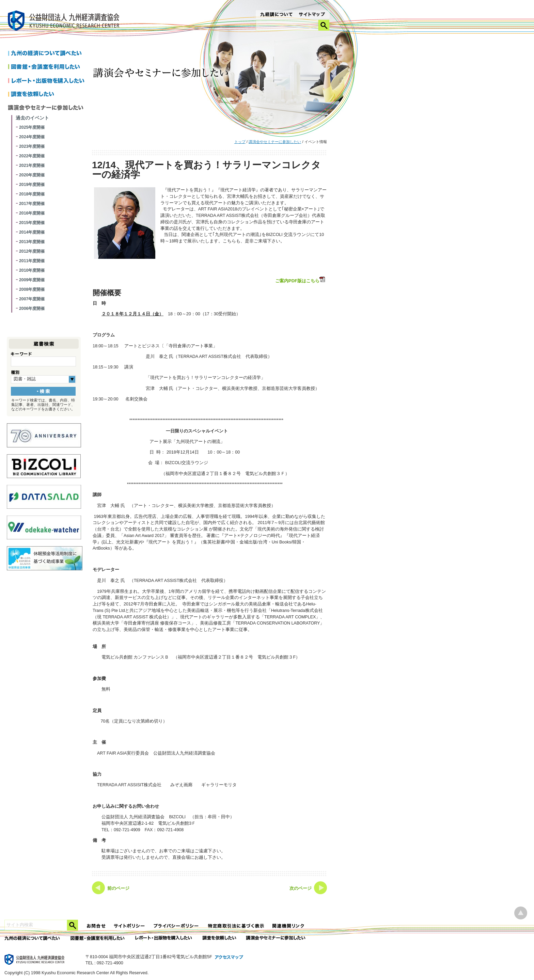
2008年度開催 (32, 289)
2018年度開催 (32, 194)
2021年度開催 (32, 165)
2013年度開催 (32, 242)
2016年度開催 (32, 213)
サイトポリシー (130, 926)
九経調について (276, 15)
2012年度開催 (32, 251)
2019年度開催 (32, 185)
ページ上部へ (521, 913)
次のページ (301, 888)
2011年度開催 (32, 261)
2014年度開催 (32, 232)
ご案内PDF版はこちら (301, 280)
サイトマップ (312, 15)
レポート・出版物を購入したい (164, 938)
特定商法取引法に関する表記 (236, 926)
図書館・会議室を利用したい (48, 67)
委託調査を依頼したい (219, 938)
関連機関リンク (288, 926)
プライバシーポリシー (177, 926)
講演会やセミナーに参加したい (275, 142)
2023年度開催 (32, 146)
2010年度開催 (32, 270)
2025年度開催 (32, 127)
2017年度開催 (32, 204)
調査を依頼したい (48, 95)
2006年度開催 (32, 309)
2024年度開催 (32, 137)
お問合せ (96, 926)
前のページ (118, 888)
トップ (240, 142)
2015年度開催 (32, 223)
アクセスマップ (229, 958)
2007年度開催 (32, 299)
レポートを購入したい (48, 81)
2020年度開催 (32, 175)
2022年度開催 (32, 156)
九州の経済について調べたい (48, 54)
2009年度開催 (32, 280)
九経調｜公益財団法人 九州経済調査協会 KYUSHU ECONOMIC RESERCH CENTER (65, 22)
